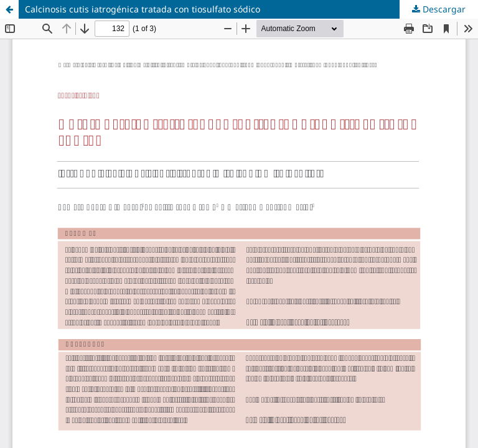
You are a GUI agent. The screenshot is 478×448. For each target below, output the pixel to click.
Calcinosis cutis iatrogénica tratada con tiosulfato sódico (143, 9)
